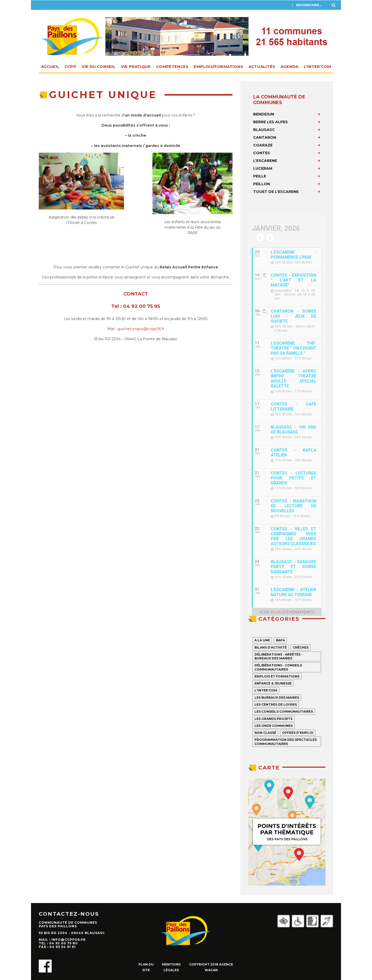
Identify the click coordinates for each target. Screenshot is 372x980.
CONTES (262, 153)
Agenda (289, 67)
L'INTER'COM (266, 690)
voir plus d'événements (287, 612)
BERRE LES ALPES (270, 122)
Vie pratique (136, 67)
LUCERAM (263, 168)
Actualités (262, 67)
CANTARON (265, 137)
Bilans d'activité (271, 647)
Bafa (280, 640)
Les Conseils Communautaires (284, 711)
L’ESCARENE (265, 161)
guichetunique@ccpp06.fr (141, 329)
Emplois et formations (277, 676)
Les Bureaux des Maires (277, 698)
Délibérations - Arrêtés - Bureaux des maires (278, 656)
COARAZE (263, 145)
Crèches (301, 647)
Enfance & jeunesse (273, 683)
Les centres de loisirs (276, 705)
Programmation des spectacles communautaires (286, 742)
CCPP (70, 67)
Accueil (50, 67)
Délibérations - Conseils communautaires (278, 667)
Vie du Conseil (99, 67)
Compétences (172, 67)
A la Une (262, 640)
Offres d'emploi (298, 733)
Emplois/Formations (218, 67)
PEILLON (262, 184)
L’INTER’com (317, 67)
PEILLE (260, 176)
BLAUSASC (264, 130)
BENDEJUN (264, 114)
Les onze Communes (274, 726)
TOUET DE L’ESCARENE (276, 192)
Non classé (265, 733)
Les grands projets (273, 719)
